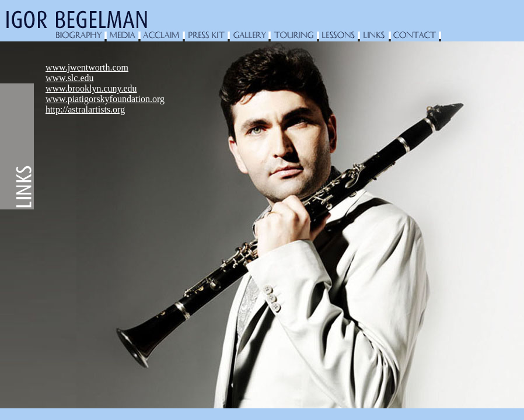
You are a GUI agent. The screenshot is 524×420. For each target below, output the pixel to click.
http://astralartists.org (85, 109)
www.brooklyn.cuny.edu (91, 88)
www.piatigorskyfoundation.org (105, 99)
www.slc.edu (70, 78)
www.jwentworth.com (87, 67)
